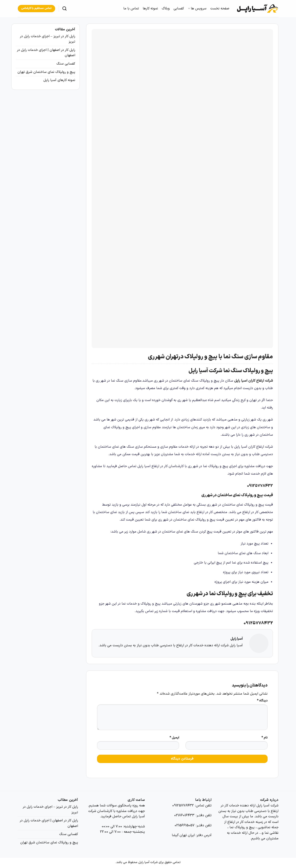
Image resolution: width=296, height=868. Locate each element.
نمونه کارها (150, 9)
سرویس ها (197, 9)
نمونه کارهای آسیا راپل (59, 80)
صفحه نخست (220, 9)
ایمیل (174, 738)
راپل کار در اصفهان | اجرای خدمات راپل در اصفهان (46, 53)
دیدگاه (262, 701)
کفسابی (179, 9)
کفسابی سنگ (66, 64)
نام (264, 738)
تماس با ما (131, 9)
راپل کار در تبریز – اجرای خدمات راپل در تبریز (48, 39)
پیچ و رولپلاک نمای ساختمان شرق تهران (46, 72)
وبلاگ (166, 9)
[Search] (64, 8)
